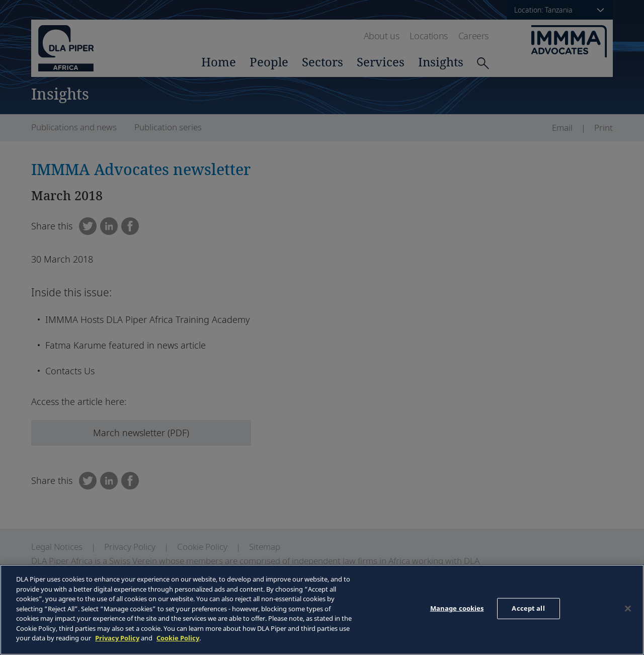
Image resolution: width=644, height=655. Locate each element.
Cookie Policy (178, 638)
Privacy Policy (117, 638)
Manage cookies (457, 608)
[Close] (628, 609)
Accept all (528, 608)
